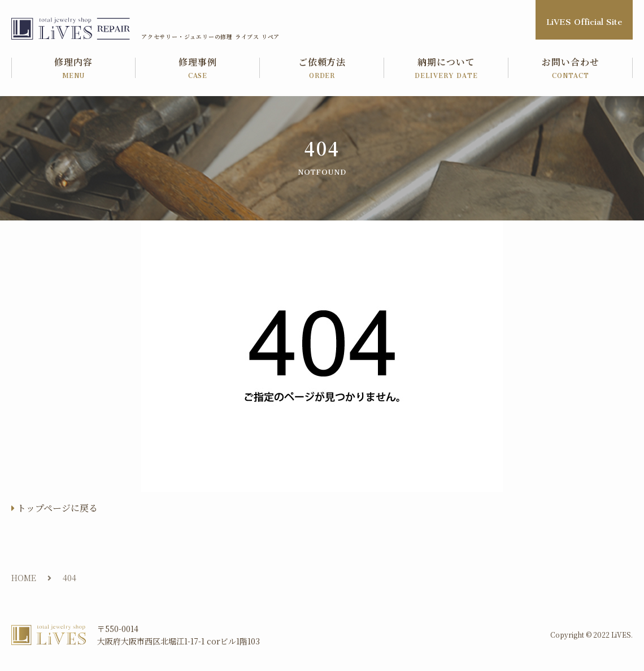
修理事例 (198, 69)
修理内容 (73, 69)
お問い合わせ (571, 69)
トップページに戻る (57, 508)
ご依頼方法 (322, 69)
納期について (446, 69)
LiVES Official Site (584, 20)
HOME (24, 578)
